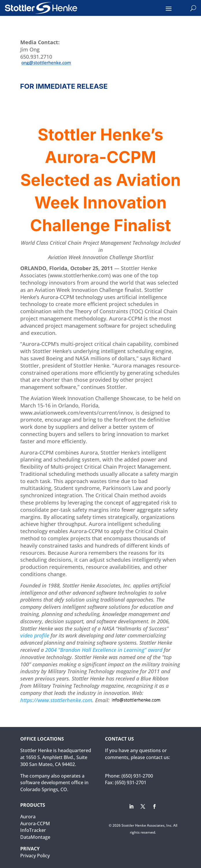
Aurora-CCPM (35, 824)
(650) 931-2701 (131, 782)
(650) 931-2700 (137, 776)
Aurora (28, 817)
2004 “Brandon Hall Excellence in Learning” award (104, 650)
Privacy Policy (35, 856)
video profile (35, 635)
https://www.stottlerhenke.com (56, 700)
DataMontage (35, 837)
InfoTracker (33, 830)
